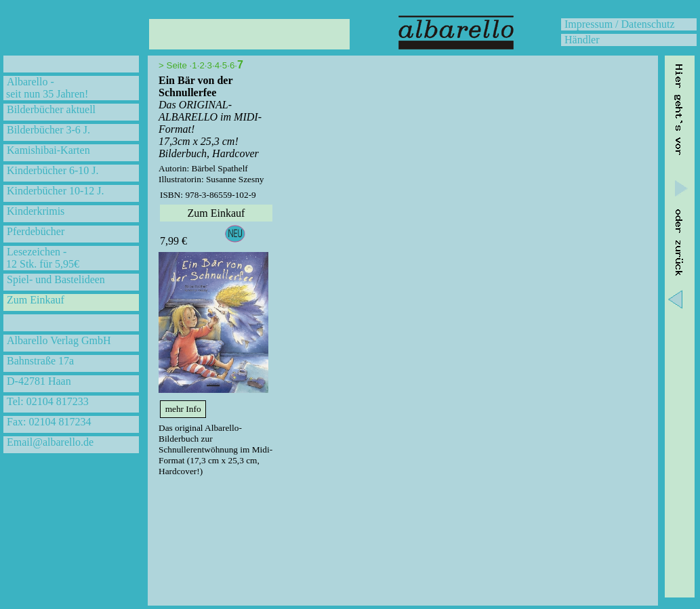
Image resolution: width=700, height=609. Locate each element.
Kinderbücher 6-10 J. (53, 170)
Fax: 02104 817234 (49, 422)
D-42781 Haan (39, 381)
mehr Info (183, 409)
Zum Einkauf (36, 300)
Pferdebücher (36, 231)
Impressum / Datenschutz (620, 24)
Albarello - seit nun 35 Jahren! (46, 88)
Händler (582, 40)
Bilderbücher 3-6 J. (48, 130)
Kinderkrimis (36, 211)
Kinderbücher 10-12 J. (56, 191)
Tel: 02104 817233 (48, 401)
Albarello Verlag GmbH (59, 340)
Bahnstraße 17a (40, 361)
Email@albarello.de (50, 442)
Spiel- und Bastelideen (56, 279)
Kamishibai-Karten (48, 150)
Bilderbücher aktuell (51, 109)
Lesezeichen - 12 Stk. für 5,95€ (41, 258)
